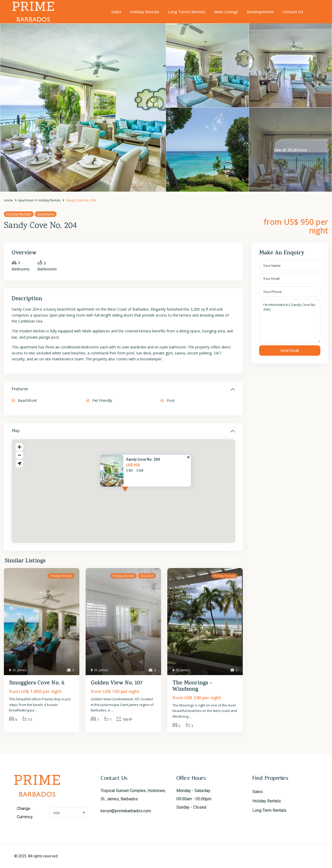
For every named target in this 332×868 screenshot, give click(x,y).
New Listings (226, 12)
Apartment (26, 200)
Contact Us (293, 12)
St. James (20, 670)
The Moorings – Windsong (192, 687)
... (36, 710)
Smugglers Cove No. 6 (37, 683)
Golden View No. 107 (117, 683)
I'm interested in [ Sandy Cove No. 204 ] (290, 321)
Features (20, 389)
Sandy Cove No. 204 (143, 459)
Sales (116, 12)
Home (8, 200)
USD (57, 813)
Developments (260, 12)
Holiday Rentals (145, 12)
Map (16, 431)
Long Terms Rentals (187, 12)
